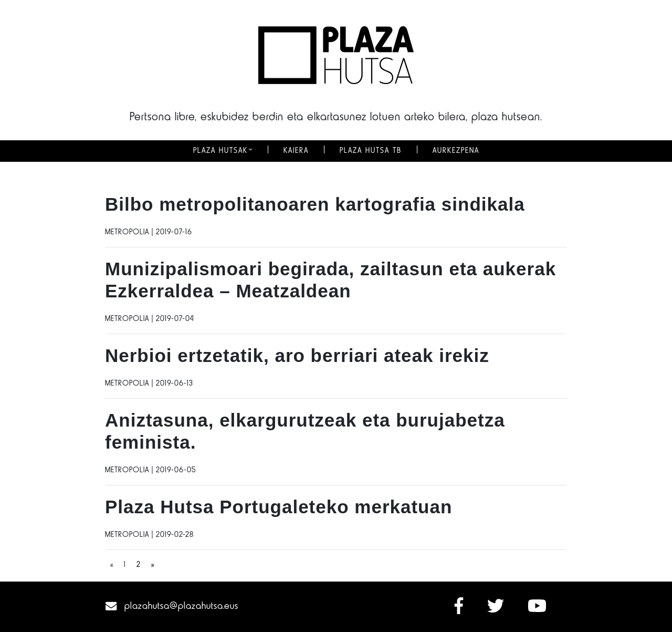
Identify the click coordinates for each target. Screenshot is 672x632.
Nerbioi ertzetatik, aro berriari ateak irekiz (297, 355)
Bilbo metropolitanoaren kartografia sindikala (315, 204)
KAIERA (296, 151)
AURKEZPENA (456, 151)
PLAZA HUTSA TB (371, 151)
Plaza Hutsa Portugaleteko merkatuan (279, 507)
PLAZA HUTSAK (220, 151)
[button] (250, 151)
